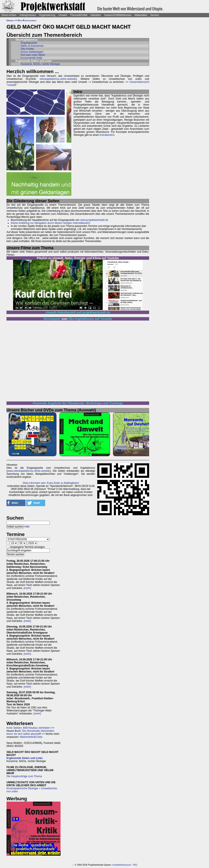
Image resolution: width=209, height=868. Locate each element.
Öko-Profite (27, 49)
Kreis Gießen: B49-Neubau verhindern (29, 728)
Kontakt (116, 865)
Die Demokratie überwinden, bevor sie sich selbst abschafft (31, 732)
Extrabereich (107, 135)
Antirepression (28, 15)
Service (155, 15)
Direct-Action (9, 15)
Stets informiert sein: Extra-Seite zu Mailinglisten (50, 483)
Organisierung (47, 15)
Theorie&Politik (79, 15)
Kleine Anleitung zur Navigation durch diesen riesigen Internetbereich (50, 223)
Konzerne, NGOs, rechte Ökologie (40, 64)
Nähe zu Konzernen (32, 46)
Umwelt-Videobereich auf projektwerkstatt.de (78, 312)
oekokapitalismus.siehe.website (58, 79)
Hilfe (27, 527)
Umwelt (63, 15)
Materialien (141, 15)
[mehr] (27, 588)
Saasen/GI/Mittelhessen (118, 15)
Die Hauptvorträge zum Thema (24, 776)
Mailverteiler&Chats (31, 737)
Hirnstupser (52, 319)
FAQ (135, 865)
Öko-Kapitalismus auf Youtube (90, 319)
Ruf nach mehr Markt (33, 55)
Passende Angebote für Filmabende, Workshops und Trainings (78, 403)
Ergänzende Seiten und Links (25, 758)
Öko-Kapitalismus (27, 20)
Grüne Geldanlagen (32, 52)
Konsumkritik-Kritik (31, 58)
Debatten (96, 15)
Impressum (126, 865)
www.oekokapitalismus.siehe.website (29, 471)
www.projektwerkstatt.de (94, 220)
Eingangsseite (29, 43)
